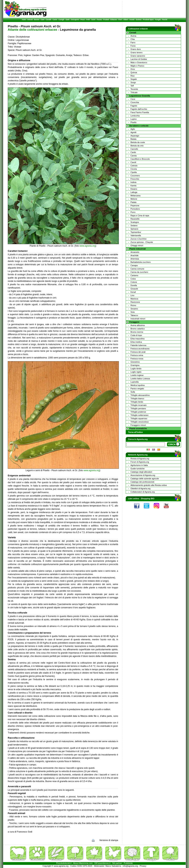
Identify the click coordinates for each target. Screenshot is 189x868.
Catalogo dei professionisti (142, 482)
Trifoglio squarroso (139, 418)
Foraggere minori (138, 425)
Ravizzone (135, 302)
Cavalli (48, 20)
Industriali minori (138, 319)
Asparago (135, 136)
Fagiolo (134, 106)
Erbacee (114, 20)
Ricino (133, 305)
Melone (134, 199)
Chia (133, 39)
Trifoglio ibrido (137, 402)
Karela (133, 186)
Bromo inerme (137, 332)
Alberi (126, 20)
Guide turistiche (138, 469)
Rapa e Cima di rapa (140, 216)
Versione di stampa (109, 840)
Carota (134, 156)
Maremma (84, 863)
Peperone (135, 206)
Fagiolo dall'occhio (139, 109)
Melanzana (135, 196)
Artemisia (135, 259)
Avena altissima (138, 325)
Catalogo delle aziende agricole (145, 479)
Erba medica (136, 342)
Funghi (158, 20)
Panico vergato (137, 389)
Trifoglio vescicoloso (140, 422)
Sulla (133, 392)
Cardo (133, 152)
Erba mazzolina (138, 339)
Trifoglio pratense (138, 412)
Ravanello (135, 219)
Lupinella (135, 382)
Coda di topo (136, 335)
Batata (133, 139)
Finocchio (135, 179)
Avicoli (30, 20)
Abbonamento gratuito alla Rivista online (149, 485)
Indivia (133, 182)
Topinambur (136, 232)
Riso (133, 76)
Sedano (134, 226)
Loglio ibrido (136, 369)
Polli (88, 20)
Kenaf (133, 292)
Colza (133, 279)
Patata (133, 202)
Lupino (134, 119)
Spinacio (134, 229)
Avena (133, 36)
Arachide (134, 255)
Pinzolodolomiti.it (64, 863)
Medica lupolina (138, 385)
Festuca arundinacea (140, 349)
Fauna (99, 20)
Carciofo (134, 149)
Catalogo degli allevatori (141, 472)
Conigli (61, 20)
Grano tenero (136, 52)
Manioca (134, 299)
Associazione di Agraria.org (143, 475)
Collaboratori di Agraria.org (143, 492)
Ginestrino (135, 362)
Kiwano (134, 189)
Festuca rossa (137, 359)
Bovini (37, 20)
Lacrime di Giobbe (139, 59)
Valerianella (136, 235)
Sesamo (134, 309)
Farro (133, 43)
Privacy (143, 866)
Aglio (133, 129)
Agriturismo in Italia (139, 465)
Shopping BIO (148, 499)
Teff (132, 86)
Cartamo (134, 275)
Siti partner (117, 863)
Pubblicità (128, 863)
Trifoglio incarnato (139, 405)
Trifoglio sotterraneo (139, 415)
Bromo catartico (138, 329)
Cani (42, 20)
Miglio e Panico (137, 66)
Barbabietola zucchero (141, 262)
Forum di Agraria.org (140, 462)
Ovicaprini (75, 20)
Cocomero (135, 176)
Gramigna (135, 365)
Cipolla (134, 172)
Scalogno (135, 222)
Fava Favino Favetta (140, 112)
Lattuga (134, 192)
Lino (132, 295)
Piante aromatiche (138, 428)
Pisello (133, 122)
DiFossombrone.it (102, 863)
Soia (133, 312)
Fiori (120, 20)
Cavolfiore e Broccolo (140, 159)
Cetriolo (134, 166)
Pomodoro (135, 209)
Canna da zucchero (139, 272)
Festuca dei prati (138, 352)
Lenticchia (135, 116)
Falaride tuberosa (138, 345)
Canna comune (137, 269)
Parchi (165, 20)
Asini (24, 20)
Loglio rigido (136, 372)
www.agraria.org (88, 246)
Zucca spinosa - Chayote (142, 242)
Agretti (133, 132)
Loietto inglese (137, 375)
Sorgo (133, 82)
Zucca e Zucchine (139, 239)
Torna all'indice (135, 432)
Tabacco (134, 315)
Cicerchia (135, 102)
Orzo (133, 69)
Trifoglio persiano (138, 408)
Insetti (132, 20)
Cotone (134, 282)
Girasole (134, 289)
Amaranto (135, 252)
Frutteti (106, 20)
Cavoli (133, 162)
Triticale (134, 92)
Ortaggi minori (137, 245)
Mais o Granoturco (139, 62)
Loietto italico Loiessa (140, 379)
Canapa (134, 265)
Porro (133, 212)
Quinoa (134, 72)
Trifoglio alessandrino (140, 395)
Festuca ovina (137, 355)
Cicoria (134, 169)
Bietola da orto (137, 146)
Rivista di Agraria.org (140, 459)
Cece (133, 99)
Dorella (134, 285)
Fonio (133, 46)
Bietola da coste (138, 142)
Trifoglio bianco (137, 399)
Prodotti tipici (148, 20)
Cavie (55, 20)
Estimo (139, 20)
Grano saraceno (138, 56)
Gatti (68, 20)
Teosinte (134, 89)
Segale (134, 79)
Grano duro (136, 49)
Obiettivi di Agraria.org (140, 489)
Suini (93, 20)
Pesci (83, 20)
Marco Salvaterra (113, 866)
